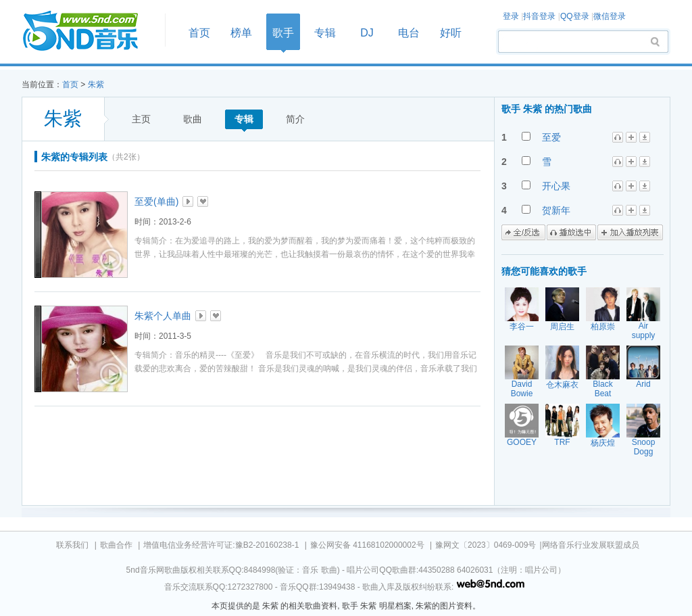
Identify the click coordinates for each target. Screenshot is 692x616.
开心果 (556, 186)
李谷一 (522, 327)
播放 (188, 202)
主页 (141, 119)
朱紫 (96, 85)
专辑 (325, 33)
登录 (511, 16)
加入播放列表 (630, 233)
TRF (562, 442)
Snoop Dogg (644, 447)
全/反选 (523, 233)
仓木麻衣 (562, 385)
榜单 (241, 33)
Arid (643, 384)
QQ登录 (575, 16)
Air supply (644, 331)
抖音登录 (539, 16)
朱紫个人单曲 (163, 316)
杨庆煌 (603, 443)
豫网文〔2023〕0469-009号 (486, 545)
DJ (367, 33)
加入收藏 (203, 202)
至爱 (551, 137)
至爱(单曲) (156, 202)
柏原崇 (603, 327)
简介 (295, 119)
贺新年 (556, 210)
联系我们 (72, 545)
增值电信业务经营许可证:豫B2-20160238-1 (221, 545)
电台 (409, 33)
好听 (451, 33)
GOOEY (522, 442)
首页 (89, 31)
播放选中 (571, 233)
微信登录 (610, 16)
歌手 (283, 33)
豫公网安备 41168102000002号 (367, 545)
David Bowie (522, 389)
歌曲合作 (116, 545)
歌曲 (193, 119)
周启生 (562, 327)
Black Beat (602, 389)
